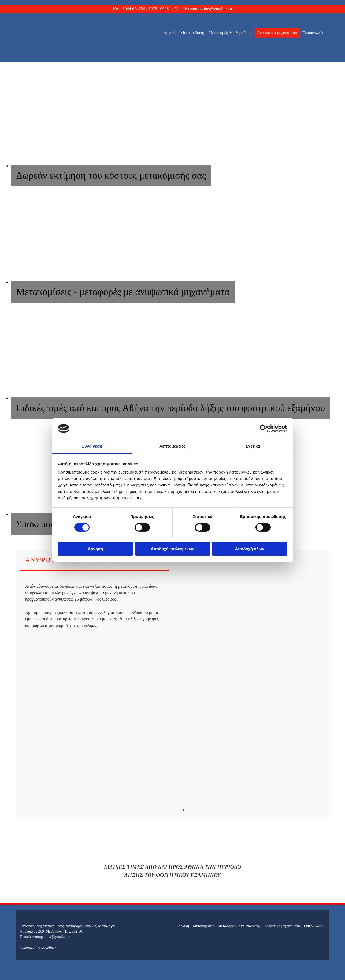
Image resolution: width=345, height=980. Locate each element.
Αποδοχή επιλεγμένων (173, 549)
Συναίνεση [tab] (92, 446)
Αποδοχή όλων (249, 549)
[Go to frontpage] (52, 57)
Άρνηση (95, 549)
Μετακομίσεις (192, 33)
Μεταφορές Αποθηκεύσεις (230, 33)
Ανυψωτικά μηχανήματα (277, 33)
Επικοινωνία (313, 33)
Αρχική (170, 33)
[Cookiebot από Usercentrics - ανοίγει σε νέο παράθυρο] (264, 428)
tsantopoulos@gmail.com (210, 9)
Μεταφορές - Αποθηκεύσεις (239, 926)
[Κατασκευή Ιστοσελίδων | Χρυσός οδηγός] (24, 957)
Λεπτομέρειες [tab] (173, 446)
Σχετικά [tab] (253, 446)
